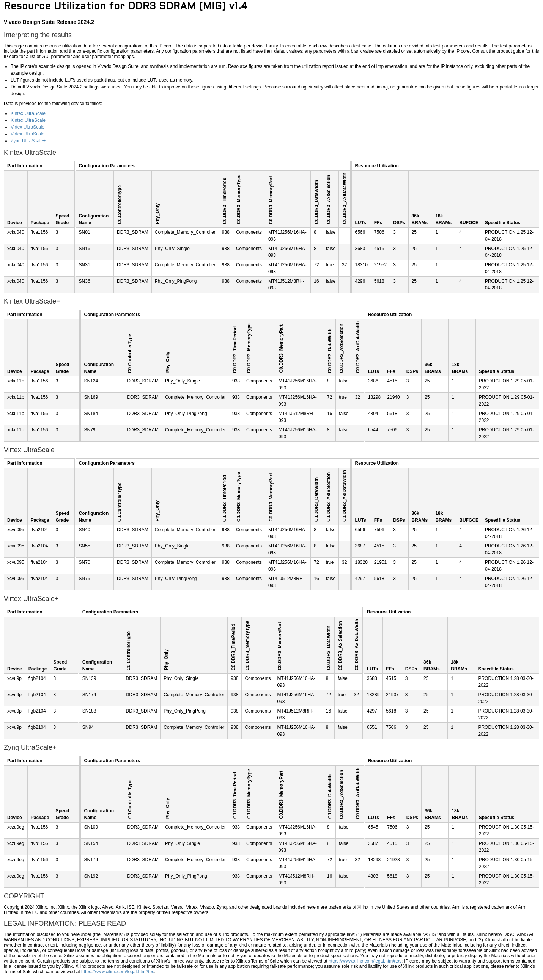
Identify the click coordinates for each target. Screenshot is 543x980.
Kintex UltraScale (28, 113)
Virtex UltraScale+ (29, 134)
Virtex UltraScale (28, 127)
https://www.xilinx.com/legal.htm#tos (365, 961)
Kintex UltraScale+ (29, 120)
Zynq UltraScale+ (28, 141)
